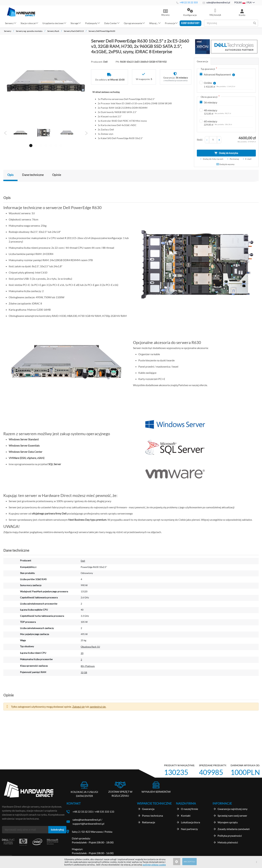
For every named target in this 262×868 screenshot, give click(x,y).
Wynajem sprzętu (228, 822)
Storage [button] (74, 23)
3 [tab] (40, 145)
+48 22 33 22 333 (187, 3)
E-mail (248, 159)
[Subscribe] (57, 830)
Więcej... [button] (154, 23)
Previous (5, 133)
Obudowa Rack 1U (90, 647)
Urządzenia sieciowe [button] (53, 23)
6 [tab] (55, 145)
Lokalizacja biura (190, 822)
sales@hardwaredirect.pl (216, 3)
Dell (83, 561)
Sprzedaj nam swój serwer (232, 816)
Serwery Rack (53, 31)
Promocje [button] (170, 23)
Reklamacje (149, 822)
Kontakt (186, 816)
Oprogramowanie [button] (133, 23)
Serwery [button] (9, 23)
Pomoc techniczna (152, 816)
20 (82, 653)
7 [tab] (60, 145)
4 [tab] (45, 145)
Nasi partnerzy (189, 829)
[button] (190, 12)
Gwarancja (202, 61)
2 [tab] (35, 145)
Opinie (57, 175)
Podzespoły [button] (91, 23)
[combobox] (231, 23)
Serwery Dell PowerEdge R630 (102, 31)
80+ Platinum (88, 666)
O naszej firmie (189, 809)
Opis (10, 175)
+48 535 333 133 (104, 812)
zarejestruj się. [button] (98, 707)
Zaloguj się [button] (79, 707)
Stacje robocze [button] (28, 23)
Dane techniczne (33, 175)
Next (86, 133)
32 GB (84, 672)
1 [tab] (30, 145)
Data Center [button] (111, 23)
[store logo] (21, 12)
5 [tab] (50, 145)
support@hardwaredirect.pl (88, 824)
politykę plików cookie (154, 865)
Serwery (8, 31)
